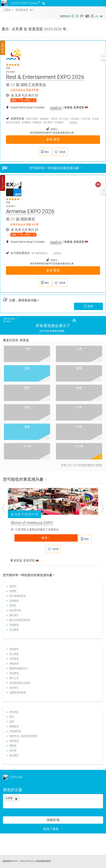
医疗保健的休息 (18, 596)
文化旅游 (14, 630)
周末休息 (14, 712)
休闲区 (13, 605)
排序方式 (65, 16)
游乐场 (13, 750)
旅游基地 (14, 673)
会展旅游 (44, 119)
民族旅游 (14, 625)
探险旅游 (14, 663)
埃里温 (18, 560)
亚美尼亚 (31, 560)
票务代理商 (32, 119)
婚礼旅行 (14, 615)
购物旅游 (14, 726)
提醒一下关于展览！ (23, 100)
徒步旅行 (14, 688)
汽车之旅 (86, 119)
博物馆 (13, 746)
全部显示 (73, 123)
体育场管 (14, 649)
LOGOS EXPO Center (23, 3)
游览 (12, 721)
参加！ (46, 538)
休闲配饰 (26, 122)
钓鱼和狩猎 (15, 731)
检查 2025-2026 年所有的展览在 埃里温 (82, 465)
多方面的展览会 (40, 253)
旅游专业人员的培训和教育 (23, 736)
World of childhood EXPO (32, 523)
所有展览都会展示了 (53, 326)
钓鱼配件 (59, 122)
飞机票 (54, 119)
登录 (88, 306)
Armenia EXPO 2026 (30, 211)
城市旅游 (14, 741)
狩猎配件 (37, 122)
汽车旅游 (75, 119)
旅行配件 (48, 122)
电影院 (13, 586)
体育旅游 (14, 659)
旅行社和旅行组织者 (20, 620)
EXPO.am (13, 777)
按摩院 (13, 591)
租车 (12, 717)
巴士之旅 (64, 119)
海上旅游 (14, 654)
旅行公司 (14, 678)
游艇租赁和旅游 (18, 692)
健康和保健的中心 (19, 668)
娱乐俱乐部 (15, 610)
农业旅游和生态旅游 (20, 683)
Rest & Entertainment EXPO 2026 (45, 77)
